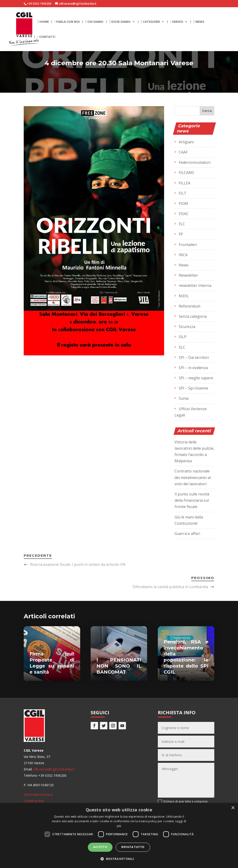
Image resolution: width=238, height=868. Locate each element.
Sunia (184, 398)
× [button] (233, 808)
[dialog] (119, 835)
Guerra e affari (187, 534)
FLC (182, 224)
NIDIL (184, 296)
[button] (119, 859)
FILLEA (185, 183)
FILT (183, 193)
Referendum (190, 306)
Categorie (150, 22)
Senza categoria (193, 316)
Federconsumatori (195, 162)
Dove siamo (120, 22)
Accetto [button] (100, 847)
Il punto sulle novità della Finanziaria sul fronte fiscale (192, 500)
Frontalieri (188, 245)
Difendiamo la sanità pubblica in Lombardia (170, 587)
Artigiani (186, 142)
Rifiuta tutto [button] (133, 847)
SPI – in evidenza (193, 368)
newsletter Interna (195, 285)
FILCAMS (186, 173)
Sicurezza (187, 327)
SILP (183, 337)
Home (43, 22)
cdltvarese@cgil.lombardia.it (54, 769)
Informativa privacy (38, 794)
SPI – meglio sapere (196, 378)
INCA (183, 255)
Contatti (46, 37)
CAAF (183, 152)
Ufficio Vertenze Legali (191, 412)
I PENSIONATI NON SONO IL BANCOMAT (119, 666)
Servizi (177, 22)
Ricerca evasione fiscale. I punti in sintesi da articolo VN (78, 564)
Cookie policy (34, 801)
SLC (182, 347)
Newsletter (188, 275)
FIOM (183, 203)
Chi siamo (94, 22)
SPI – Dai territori (194, 357)
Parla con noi (67, 22)
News (199, 22)
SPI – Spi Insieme (193, 388)
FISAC (184, 214)
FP (181, 234)
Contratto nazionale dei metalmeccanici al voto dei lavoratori (193, 477)
